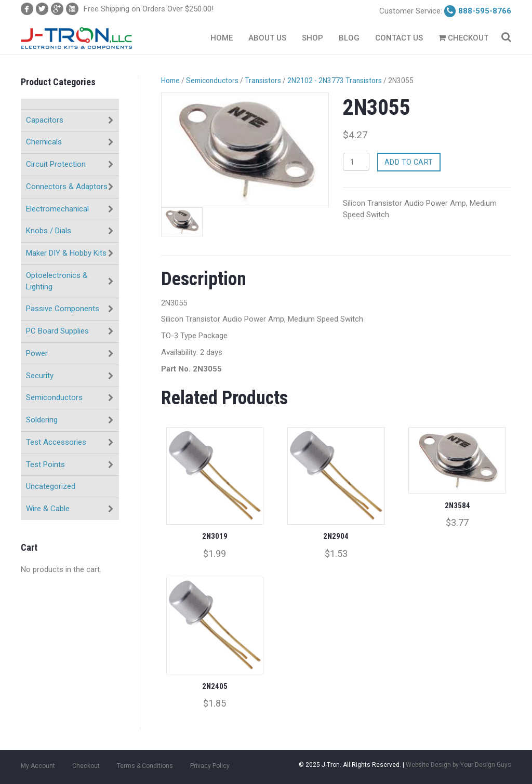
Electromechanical (57, 209)
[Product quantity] (356, 162)
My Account (38, 766)
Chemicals (44, 142)
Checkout (463, 38)
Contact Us (399, 38)
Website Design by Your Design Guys (458, 765)
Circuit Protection (56, 164)
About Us (267, 38)
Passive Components (63, 309)
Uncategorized (51, 486)
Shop (312, 38)
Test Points (45, 464)
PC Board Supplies (57, 331)
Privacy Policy (210, 766)
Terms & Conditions (145, 766)
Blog (349, 38)
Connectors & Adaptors (67, 187)
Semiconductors (54, 397)
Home (222, 38)
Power (37, 353)
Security (40, 376)
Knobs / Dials (49, 231)
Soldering (42, 420)
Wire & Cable (48, 509)
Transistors (263, 81)
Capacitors (45, 120)
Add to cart (409, 162)
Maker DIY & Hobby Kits (66, 253)
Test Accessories (56, 442)
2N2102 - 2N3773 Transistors (335, 81)
